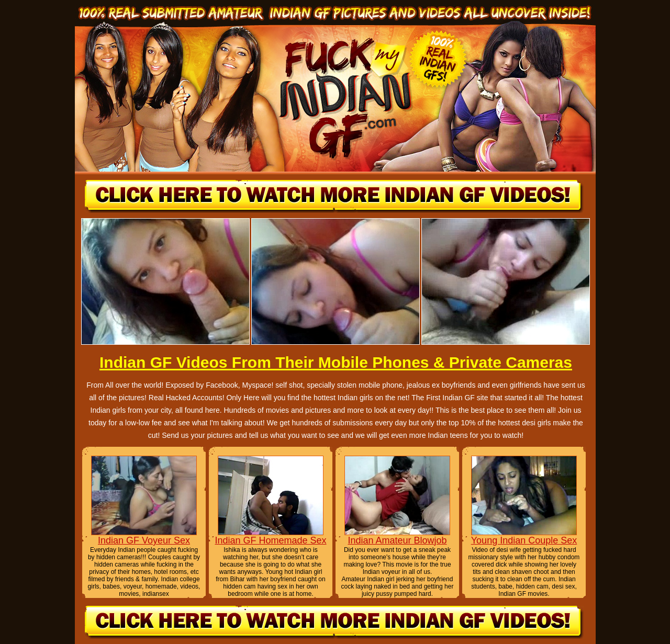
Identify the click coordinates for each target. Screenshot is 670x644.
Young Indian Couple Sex (524, 540)
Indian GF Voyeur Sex (144, 540)
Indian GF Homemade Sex (270, 540)
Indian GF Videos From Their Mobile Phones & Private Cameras (336, 362)
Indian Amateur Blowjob (397, 540)
